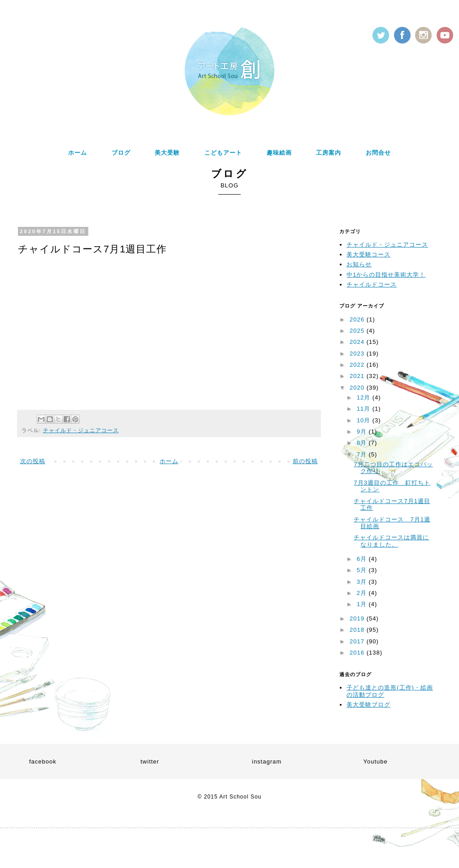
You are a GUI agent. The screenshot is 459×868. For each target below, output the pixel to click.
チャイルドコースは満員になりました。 (391, 541)
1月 (363, 604)
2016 (358, 653)
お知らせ (359, 264)
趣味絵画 (279, 153)
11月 (365, 409)
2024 (358, 342)
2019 (358, 618)
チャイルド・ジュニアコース (81, 430)
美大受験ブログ (368, 705)
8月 (363, 443)
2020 (358, 388)
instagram (267, 762)
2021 (358, 376)
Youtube (376, 762)
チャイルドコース (372, 284)
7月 (363, 454)
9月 (363, 432)
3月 (363, 582)
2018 (358, 630)
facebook (43, 762)
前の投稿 (305, 461)
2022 (358, 365)
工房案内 (329, 153)
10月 (365, 420)
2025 (358, 331)
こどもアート (223, 153)
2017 (358, 641)
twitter (150, 762)
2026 (358, 319)
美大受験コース (368, 254)
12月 (365, 397)
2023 (358, 354)
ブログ (121, 153)
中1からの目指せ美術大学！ (386, 275)
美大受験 (167, 153)
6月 (363, 559)
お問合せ (378, 153)
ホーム (78, 153)
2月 (363, 593)
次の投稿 (33, 461)
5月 (363, 570)
